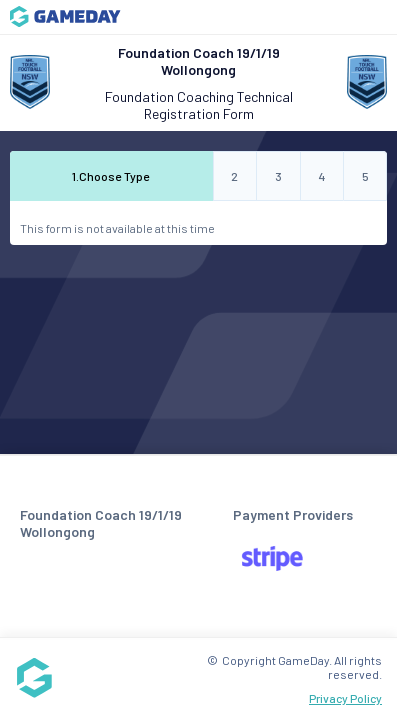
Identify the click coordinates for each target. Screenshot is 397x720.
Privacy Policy (345, 698)
